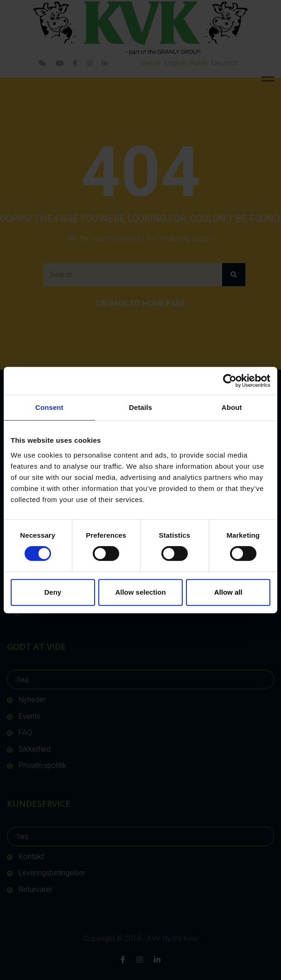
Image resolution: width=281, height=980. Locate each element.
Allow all (228, 592)
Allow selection (140, 592)
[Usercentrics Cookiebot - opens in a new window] (230, 381)
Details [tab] (140, 407)
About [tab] (232, 407)
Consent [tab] (49, 407)
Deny (53, 592)
